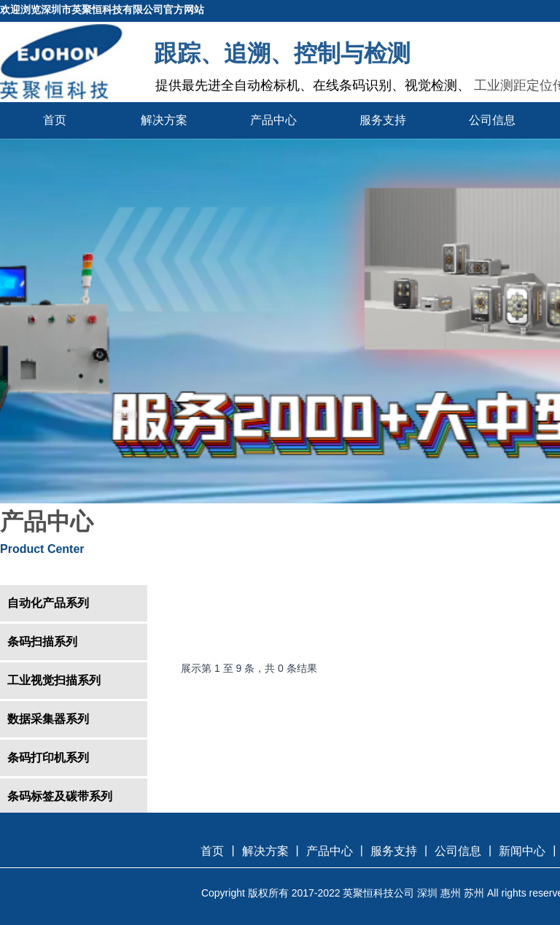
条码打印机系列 (48, 758)
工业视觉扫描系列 (54, 680)
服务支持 (383, 120)
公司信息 (492, 120)
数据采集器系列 (48, 719)
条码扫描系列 (42, 642)
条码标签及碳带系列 (60, 796)
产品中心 (273, 120)
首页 (55, 120)
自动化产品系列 (48, 603)
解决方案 (164, 120)
